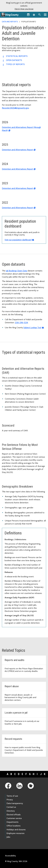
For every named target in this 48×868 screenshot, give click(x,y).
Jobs (8, 837)
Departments (12, 822)
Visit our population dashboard (18, 240)
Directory (11, 811)
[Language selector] (34, 15)
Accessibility (10, 856)
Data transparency (15, 803)
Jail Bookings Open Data (17, 271)
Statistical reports (17, 56)
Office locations (14, 826)
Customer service (14, 818)
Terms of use (12, 796)
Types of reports (15, 64)
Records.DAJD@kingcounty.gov (15, 108)
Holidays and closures (16, 830)
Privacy (10, 800)
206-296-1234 (21, 323)
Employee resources (15, 833)
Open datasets (14, 60)
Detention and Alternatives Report (17, 150)
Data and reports (10, 22)
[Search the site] (40, 15)
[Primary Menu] (45, 15)
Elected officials (14, 815)
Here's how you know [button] (24, 9)
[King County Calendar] (28, 15)
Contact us (11, 807)
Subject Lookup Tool (32, 328)
